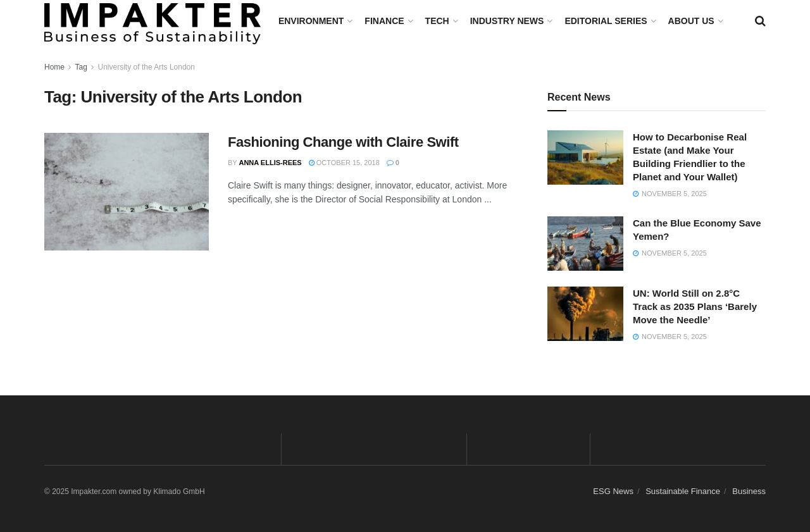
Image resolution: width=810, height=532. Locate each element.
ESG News (613, 491)
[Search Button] (760, 21)
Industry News (507, 21)
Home (54, 67)
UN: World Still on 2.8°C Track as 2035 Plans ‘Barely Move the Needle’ (695, 306)
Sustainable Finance (683, 491)
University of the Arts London (146, 67)
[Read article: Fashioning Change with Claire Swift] (127, 192)
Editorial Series (606, 21)
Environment (311, 21)
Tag (81, 67)
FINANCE (384, 21)
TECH (437, 21)
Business (749, 491)
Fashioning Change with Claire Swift (343, 142)
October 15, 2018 (344, 163)
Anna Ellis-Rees (270, 163)
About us (691, 21)
